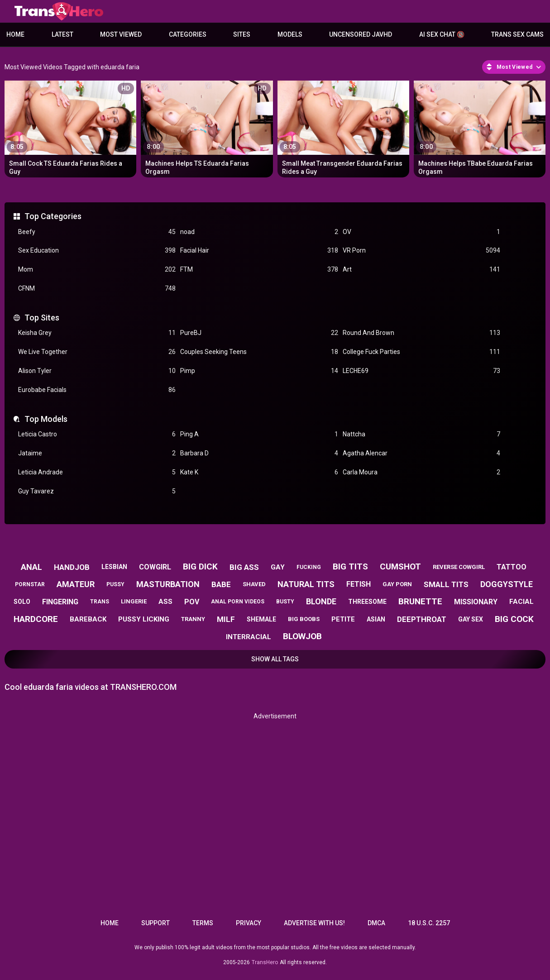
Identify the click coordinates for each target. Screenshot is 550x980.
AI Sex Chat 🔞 (442, 34)
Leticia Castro (97, 434)
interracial (249, 637)
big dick (200, 566)
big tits (350, 566)
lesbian (114, 567)
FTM (259, 270)
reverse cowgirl (459, 567)
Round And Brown (421, 333)
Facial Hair (259, 251)
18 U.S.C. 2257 (429, 923)
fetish (359, 584)
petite (343, 619)
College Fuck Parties (421, 352)
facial (521, 602)
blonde (321, 601)
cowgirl (155, 567)
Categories (188, 34)
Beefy (97, 232)
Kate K (259, 472)
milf (226, 619)
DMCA (376, 923)
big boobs (304, 619)
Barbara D (259, 453)
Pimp (259, 371)
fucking (309, 567)
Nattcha (421, 434)
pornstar (30, 584)
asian (376, 619)
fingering (60, 602)
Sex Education (97, 251)
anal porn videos (238, 602)
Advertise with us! (314, 923)
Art (421, 270)
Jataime (97, 453)
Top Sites (42, 318)
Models (290, 34)
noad (259, 232)
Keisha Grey (97, 333)
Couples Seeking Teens (259, 352)
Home (15, 34)
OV (421, 232)
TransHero (265, 962)
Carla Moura (421, 472)
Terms (203, 923)
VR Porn (421, 251)
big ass (244, 567)
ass (165, 602)
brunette (420, 601)
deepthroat (422, 619)
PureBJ (259, 333)
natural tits (306, 584)
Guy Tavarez (97, 491)
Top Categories (53, 216)
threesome (367, 602)
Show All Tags (275, 659)
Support (155, 923)
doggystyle (507, 584)
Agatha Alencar (421, 453)
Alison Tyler (97, 371)
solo (22, 602)
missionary (476, 602)
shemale (261, 619)
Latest (62, 34)
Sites (242, 34)
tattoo (512, 567)
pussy (115, 584)
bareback (88, 619)
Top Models (46, 419)
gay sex (471, 619)
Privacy (249, 923)
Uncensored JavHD (361, 34)
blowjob (302, 636)
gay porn (397, 584)
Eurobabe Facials (97, 390)
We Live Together (97, 352)
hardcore (36, 619)
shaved (254, 584)
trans (100, 602)
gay (278, 567)
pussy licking (144, 619)
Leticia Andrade (97, 472)
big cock (514, 619)
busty (285, 602)
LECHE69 (421, 371)
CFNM (97, 289)
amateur (76, 584)
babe (221, 584)
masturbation (168, 584)
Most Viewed (121, 34)
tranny (193, 619)
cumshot (400, 566)
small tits (446, 584)
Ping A (259, 434)
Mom (97, 270)
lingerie (134, 601)
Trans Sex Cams (517, 34)
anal (31, 567)
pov (192, 602)
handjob (72, 567)
